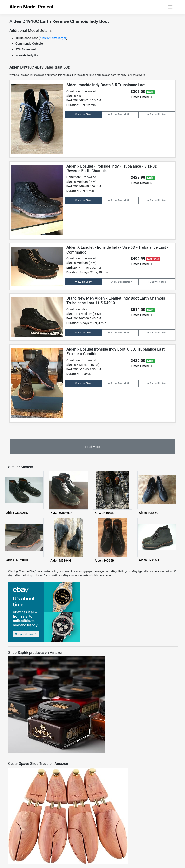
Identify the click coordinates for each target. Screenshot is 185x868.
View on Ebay (83, 114)
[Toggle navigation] (170, 7)
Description (125, 114)
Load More (92, 447)
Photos (162, 114)
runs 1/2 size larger (53, 38)
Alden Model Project (31, 7)
